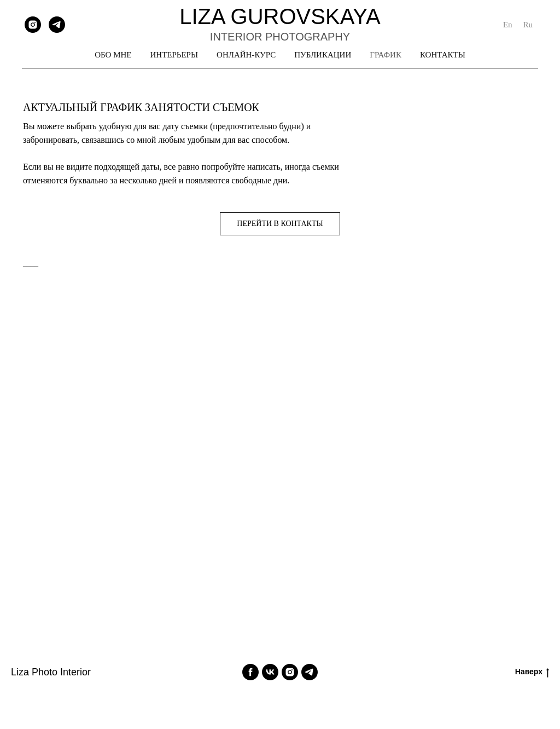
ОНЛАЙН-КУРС (246, 55)
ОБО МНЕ (113, 55)
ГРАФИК (386, 55)
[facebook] (250, 672)
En (508, 25)
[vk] (270, 672)
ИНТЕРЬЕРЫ (174, 55)
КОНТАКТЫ (443, 55)
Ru (528, 25)
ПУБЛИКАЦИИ (323, 55)
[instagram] (33, 25)
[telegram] (57, 25)
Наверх (532, 672)
